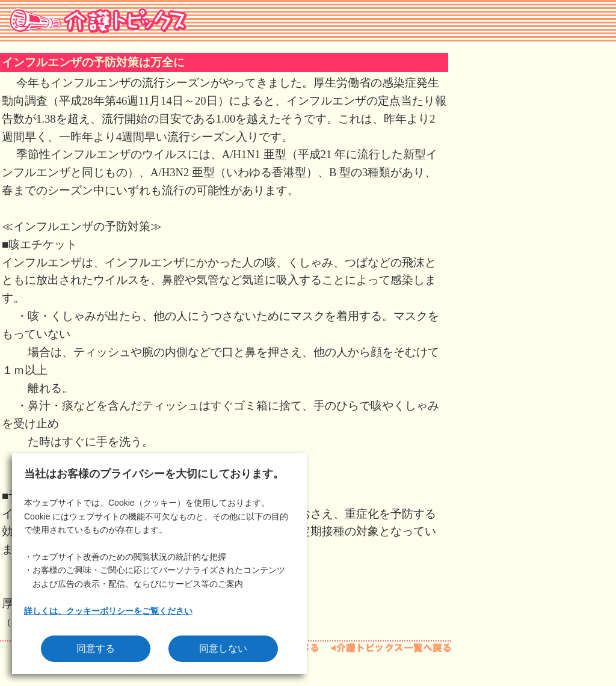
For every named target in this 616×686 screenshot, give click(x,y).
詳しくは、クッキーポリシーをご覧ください (108, 611)
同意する (96, 648)
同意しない (223, 648)
